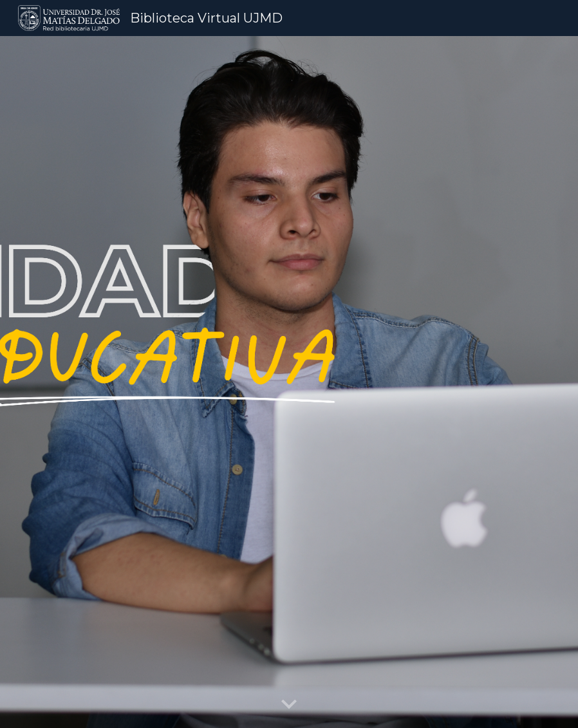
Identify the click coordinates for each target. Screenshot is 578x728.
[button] (289, 705)
